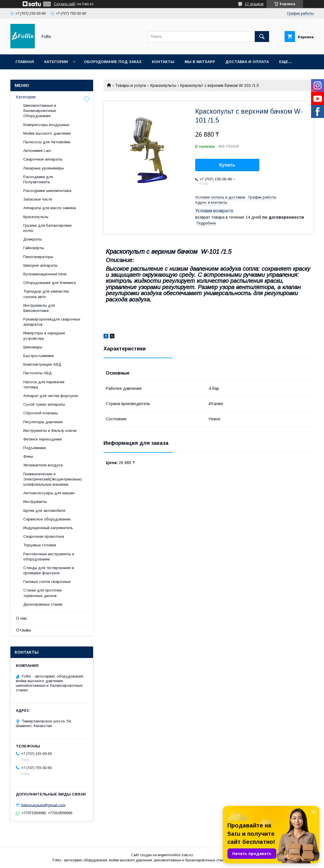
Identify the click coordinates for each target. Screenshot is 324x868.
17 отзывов (254, 4)
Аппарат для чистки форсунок (51, 396)
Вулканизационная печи (45, 274)
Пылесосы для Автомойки (47, 142)
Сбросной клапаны (41, 413)
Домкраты (32, 239)
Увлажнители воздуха (43, 465)
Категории (56, 62)
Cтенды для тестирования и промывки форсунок (49, 570)
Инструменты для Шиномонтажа (39, 308)
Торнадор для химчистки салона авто (46, 294)
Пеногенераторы (38, 257)
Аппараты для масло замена (50, 208)
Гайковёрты (34, 248)
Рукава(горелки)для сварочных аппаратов (52, 322)
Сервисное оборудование (47, 519)
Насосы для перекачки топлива (44, 385)
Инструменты (35, 502)
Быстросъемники (39, 356)
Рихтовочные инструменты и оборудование (49, 557)
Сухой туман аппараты (44, 404)
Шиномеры (33, 347)
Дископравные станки (43, 604)
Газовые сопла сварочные (47, 582)
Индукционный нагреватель (48, 528)
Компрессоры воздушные (46, 125)
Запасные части (38, 199)
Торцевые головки (40, 545)
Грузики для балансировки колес (47, 228)
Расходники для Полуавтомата (38, 179)
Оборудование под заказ (113, 62)
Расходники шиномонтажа (47, 191)
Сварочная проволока (44, 536)
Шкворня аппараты (40, 265)
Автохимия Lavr (37, 151)
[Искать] (262, 37)
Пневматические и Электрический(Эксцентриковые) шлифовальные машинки (52, 479)
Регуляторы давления (43, 422)
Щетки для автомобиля (44, 511)
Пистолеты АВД (38, 373)
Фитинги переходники (43, 439)
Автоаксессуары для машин (49, 493)
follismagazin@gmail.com (43, 805)
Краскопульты (163, 85)
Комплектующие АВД (42, 364)
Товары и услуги (131, 85)
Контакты (163, 62)
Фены (28, 456)
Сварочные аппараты (43, 159)
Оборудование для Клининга (50, 283)
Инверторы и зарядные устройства (44, 336)
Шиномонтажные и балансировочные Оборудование (40, 111)
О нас (22, 618)
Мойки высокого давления (47, 133)
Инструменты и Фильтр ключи (50, 431)
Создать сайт (65, 4)
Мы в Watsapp (200, 62)
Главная (25, 62)
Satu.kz (187, 855)
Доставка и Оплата (247, 62)
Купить (227, 165)
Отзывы (24, 630)
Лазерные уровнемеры (44, 168)
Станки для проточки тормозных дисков (42, 593)
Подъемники (34, 448)
